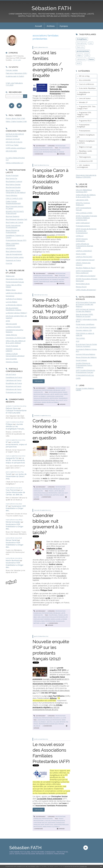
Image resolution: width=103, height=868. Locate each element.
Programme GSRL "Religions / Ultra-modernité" (84, 115)
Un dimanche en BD (86, 161)
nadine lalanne (55, 619)
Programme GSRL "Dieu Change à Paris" (86, 108)
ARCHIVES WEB (11, 151)
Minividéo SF (83, 102)
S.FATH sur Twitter (12, 145)
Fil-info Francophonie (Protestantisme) (13, 226)
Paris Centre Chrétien (46, 264)
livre (91, 43)
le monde (64, 619)
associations (51, 396)
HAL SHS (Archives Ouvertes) (86, 327)
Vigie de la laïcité (11, 324)
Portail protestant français (15, 282)
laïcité (52, 394)
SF (7, 442)
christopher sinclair (40, 823)
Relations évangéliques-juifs (86, 136)
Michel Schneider (13, 522)
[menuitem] (38, 26)
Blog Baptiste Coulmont (14, 181)
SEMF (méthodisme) (83, 223)
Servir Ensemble (11, 359)
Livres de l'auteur (85, 98)
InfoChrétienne (11, 248)
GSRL (87, 55)
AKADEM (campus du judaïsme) (13, 350)
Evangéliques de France (14, 377)
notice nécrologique (55, 392)
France (91, 59)
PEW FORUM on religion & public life (85, 334)
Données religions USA (84, 330)
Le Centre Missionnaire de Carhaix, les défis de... (15, 492)
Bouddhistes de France (14, 383)
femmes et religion (58, 280)
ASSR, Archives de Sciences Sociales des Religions (85, 310)
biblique (61, 491)
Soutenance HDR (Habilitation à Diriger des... (16, 508)
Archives (51, 26)
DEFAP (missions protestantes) (82, 240)
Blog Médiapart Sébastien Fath (16, 219)
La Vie (48, 598)
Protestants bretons (83, 226)
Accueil (38, 26)
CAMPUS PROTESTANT (84, 257)
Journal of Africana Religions (86, 354)
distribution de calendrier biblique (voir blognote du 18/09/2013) (48, 462)
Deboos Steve (12, 408)
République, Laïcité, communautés (84, 152)
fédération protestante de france (44, 400)
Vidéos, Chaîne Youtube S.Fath (16, 121)
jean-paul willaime (53, 722)
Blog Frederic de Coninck (14, 222)
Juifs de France (11, 374)
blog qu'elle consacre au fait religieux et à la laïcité (58, 555)
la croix (42, 623)
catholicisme (81, 59)
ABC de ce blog (84, 76)
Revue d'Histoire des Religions (86, 357)
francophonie (81, 43)
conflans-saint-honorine (42, 619)
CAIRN (78, 378)
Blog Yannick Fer (11, 178)
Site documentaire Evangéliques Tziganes (13, 309)
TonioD (9, 474)
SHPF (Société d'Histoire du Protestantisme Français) (85, 371)
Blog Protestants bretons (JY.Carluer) (15, 207)
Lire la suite (17, 60)
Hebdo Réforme (11, 335)
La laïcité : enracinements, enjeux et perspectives (16, 444)
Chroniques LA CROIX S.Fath (16, 338)
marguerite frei (12, 458)
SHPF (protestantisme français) (83, 209)
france (65, 392)
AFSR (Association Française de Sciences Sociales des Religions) (86, 304)
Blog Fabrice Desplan (13, 184)
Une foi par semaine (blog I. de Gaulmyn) (16, 317)
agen (39, 617)
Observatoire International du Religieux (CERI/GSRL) (86, 176)
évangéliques (38, 152)
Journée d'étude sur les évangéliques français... (15, 426)
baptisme (36, 623)
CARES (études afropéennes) (86, 290)
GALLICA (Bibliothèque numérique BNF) (84, 191)
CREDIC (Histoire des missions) (83, 264)
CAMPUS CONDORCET (84, 251)
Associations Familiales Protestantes (49, 577)
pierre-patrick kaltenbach (51, 827)
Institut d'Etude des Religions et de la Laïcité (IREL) (86, 196)
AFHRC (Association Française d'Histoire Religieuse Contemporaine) (86, 218)
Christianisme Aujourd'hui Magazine (14, 331)
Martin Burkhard (12, 560)
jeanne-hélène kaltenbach (50, 402)
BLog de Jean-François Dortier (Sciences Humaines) (86, 345)
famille (56, 152)
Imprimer (61, 154)
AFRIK (8, 321)
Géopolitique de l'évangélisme (83, 93)
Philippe (9, 424)
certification (54, 398)
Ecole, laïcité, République (87, 88)
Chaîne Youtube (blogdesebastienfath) (13, 202)
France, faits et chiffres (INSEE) (14, 286)
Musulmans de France (13, 386)
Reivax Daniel (11, 540)
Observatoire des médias (14, 279)
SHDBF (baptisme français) (85, 260)
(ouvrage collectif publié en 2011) (51, 678)
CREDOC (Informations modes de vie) (86, 320)
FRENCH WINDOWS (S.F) (15, 163)
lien (35, 366)
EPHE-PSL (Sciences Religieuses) (83, 204)
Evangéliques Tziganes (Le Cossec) (15, 236)
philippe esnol (53, 615)
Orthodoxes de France (14, 389)
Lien (63, 267)
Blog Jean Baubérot (13, 216)
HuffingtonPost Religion (14, 299)
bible (42, 495)
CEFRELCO (80, 236)
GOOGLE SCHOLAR (13, 139)
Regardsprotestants (62, 331)
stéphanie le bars (39, 621)
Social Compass (81, 360)
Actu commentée (85, 80)
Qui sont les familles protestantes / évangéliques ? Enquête (48, 64)
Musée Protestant (12, 175)
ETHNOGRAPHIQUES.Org (85, 375)
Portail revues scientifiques (85, 324)
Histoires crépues (12, 362)
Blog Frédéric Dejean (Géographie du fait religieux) (16, 191)
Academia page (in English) (15, 76)
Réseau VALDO (81, 287)
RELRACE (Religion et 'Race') (86, 268)
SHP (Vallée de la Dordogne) (86, 276)
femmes (36, 282)
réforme (62, 722)
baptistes (56, 495)
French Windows (12, 195)
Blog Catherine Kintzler (14, 251)
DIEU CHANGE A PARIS (84, 213)
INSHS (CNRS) (81, 254)
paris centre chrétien (57, 282)
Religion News (11, 290)
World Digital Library (83, 284)
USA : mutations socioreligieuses (83, 166)
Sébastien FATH (51, 8)
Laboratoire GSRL (82, 200)
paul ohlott (60, 400)
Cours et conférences (86, 84)
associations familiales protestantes (45, 493)
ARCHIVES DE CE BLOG (14, 142)
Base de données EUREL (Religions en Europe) (85, 315)
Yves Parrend (11, 490)
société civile (59, 394)
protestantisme (48, 152)
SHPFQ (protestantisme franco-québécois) (84, 272)
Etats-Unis (80, 47)
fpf (51, 280)
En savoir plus (83, 866)
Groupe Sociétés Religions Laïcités (85, 389)
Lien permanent (40, 146)
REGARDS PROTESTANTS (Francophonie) (15, 212)
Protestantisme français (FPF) (16, 240)
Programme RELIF (85, 121)
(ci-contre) (44, 235)
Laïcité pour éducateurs (14, 293)
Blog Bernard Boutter (13, 187)
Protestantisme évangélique (83, 126)
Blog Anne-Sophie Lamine (15, 257)
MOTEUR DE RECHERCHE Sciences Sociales (15, 135)
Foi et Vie (9, 263)
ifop (67, 722)
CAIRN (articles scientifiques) (16, 148)
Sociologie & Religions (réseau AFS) (86, 350)
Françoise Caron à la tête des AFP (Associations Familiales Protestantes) (50, 182)
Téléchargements (85, 157)
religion (47, 394)
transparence (63, 398)
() (51, 231)
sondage (61, 152)
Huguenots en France (13, 260)
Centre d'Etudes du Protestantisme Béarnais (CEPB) (84, 246)
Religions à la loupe (60, 718)
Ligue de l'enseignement (14, 254)
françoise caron (55, 150)
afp (60, 148)
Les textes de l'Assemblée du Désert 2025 (16, 476)
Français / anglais (12, 70)
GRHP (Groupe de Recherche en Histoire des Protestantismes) (86, 231)
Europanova (10, 296)
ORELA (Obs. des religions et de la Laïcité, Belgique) (16, 342)
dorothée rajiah (44, 282)
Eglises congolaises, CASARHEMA (13, 244)
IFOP (78, 341)
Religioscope (10, 276)
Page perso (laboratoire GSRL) (16, 73)
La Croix (60, 596)
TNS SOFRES (80, 338)
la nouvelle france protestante (55, 821)
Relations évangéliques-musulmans (86, 142)
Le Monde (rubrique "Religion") (16, 313)
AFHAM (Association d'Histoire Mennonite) (87, 280)
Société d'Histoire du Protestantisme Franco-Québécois (84, 365)
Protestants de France (14, 392)
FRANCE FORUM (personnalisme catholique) (15, 355)
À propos (64, 26)
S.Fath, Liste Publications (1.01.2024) (14, 84)
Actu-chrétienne (39, 370)
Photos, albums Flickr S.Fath (15, 118)
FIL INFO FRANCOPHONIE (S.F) (15, 159)
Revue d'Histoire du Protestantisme (12, 231)
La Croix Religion (11, 302)
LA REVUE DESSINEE (13, 327)
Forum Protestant (12, 346)
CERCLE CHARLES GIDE (14, 198)
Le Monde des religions (14, 305)
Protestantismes (47, 148)
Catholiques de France (14, 380)
